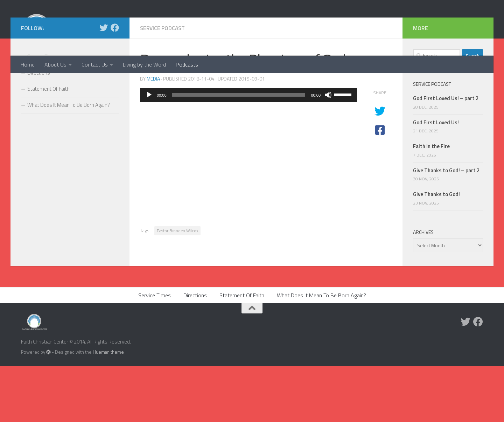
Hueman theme (108, 408)
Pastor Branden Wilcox (177, 286)
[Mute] (328, 151)
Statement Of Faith (48, 144)
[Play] (149, 151)
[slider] (239, 151)
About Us (55, 64)
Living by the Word (144, 64)
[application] (248, 151)
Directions (39, 128)
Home (28, 64)
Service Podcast (163, 84)
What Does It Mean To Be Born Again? (69, 161)
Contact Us (95, 64)
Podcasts (187, 64)
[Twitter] (104, 83)
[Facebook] (115, 83)
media (153, 134)
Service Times (43, 112)
